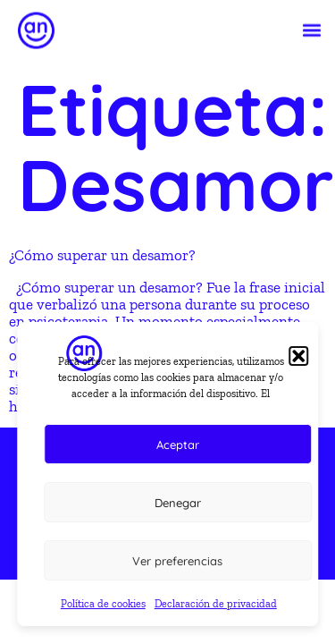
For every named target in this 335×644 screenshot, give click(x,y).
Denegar (178, 503)
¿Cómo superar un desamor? (102, 255)
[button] (311, 29)
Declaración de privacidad (216, 604)
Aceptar (178, 445)
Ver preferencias (177, 561)
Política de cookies (103, 604)
